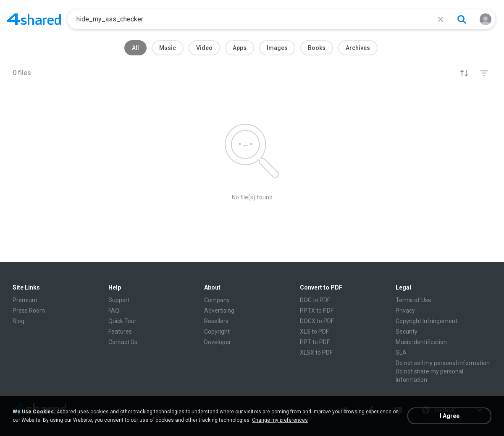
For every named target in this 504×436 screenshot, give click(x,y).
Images (277, 48)
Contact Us (123, 342)
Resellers (216, 321)
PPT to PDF (315, 342)
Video (204, 48)
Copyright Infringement (427, 321)
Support (119, 300)
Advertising (219, 311)
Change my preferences (280, 420)
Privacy (405, 311)
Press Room (29, 311)
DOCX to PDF (317, 321)
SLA (401, 352)
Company (217, 300)
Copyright (217, 332)
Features (120, 332)
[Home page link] (34, 19)
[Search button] (462, 19)
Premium (25, 300)
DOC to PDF (315, 300)
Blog (18, 321)
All (135, 48)
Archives (358, 48)
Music (168, 48)
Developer (218, 342)
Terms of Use (413, 300)
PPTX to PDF (317, 311)
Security (407, 332)
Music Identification (421, 342)
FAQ (114, 311)
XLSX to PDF (316, 352)
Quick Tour (122, 321)
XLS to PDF (314, 332)
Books (317, 48)
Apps (240, 48)
